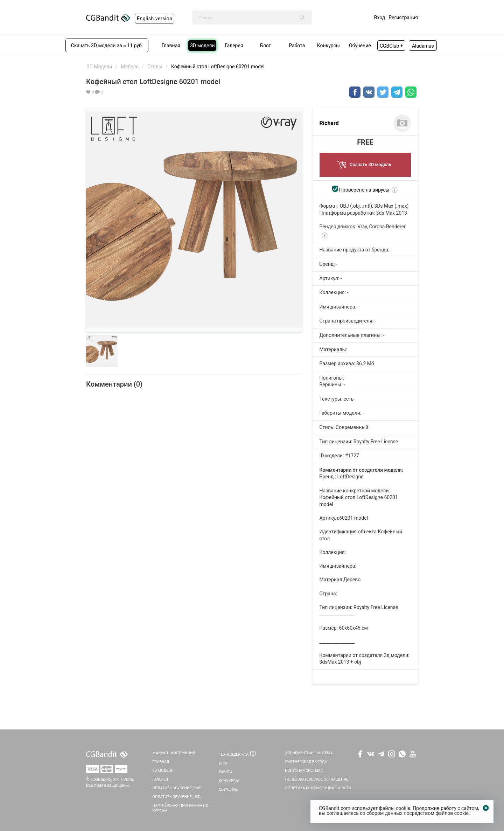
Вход (380, 18)
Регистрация (403, 18)
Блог (223, 763)
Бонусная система (304, 771)
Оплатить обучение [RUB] (177, 788)
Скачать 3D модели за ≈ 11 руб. (107, 46)
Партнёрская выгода (306, 762)
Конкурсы (229, 781)
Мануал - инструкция (174, 753)
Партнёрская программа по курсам (180, 808)
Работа (226, 772)
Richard (329, 123)
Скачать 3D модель (365, 163)
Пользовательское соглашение (317, 779)
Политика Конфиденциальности (318, 788)
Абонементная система (309, 753)
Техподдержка (234, 754)
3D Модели (163, 771)
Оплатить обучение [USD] (177, 797)
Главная (161, 762)
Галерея (160, 779)
